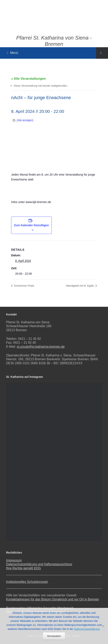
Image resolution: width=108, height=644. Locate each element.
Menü (13, 53)
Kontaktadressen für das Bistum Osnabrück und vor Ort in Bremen (53, 599)
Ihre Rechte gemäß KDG (24, 568)
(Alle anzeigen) (25, 120)
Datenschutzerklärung (87, 629)
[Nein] (103, 626)
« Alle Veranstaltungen (28, 79)
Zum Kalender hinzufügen (31, 225)
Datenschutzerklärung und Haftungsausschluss (39, 564)
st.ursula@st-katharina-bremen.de (41, 347)
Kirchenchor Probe (24, 286)
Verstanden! (54, 636)
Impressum (14, 560)
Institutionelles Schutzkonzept (27, 582)
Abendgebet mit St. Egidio (80, 286)
